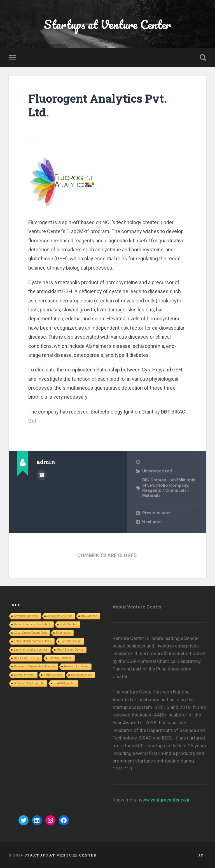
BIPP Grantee (69, 624)
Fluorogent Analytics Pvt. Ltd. (98, 105)
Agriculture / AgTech (59, 616)
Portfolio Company (169, 485)
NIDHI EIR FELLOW (27, 658)
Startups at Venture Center (107, 24)
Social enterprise (81, 675)
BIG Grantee (154, 480)
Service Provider (24, 675)
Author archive (42, 475)
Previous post (156, 513)
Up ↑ (202, 855)
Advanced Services (26, 616)
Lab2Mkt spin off (71, 641)
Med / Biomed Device (70, 650)
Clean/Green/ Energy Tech (31, 633)
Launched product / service (31, 650)
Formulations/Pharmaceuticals (33, 641)
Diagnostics (63, 633)
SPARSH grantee (64, 683)
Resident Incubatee (76, 666)
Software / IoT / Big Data (29, 683)
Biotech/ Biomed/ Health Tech (32, 624)
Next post (152, 522)
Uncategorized (157, 471)
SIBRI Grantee (53, 675)
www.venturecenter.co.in (165, 800)
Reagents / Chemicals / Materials (35, 666)
